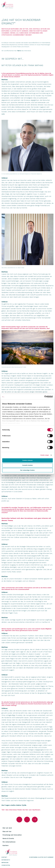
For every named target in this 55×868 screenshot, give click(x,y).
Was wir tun (7, 831)
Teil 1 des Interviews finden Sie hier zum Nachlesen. (21, 810)
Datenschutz (6, 860)
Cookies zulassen (27, 460)
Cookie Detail (6, 865)
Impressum (5, 863)
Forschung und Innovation (12, 835)
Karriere (5, 845)
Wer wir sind (7, 828)
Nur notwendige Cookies (27, 470)
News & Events (8, 838)
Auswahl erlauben (27, 465)
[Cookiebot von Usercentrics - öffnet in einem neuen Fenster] (44, 397)
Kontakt (4, 857)
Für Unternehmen (9, 842)
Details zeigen (45, 455)
